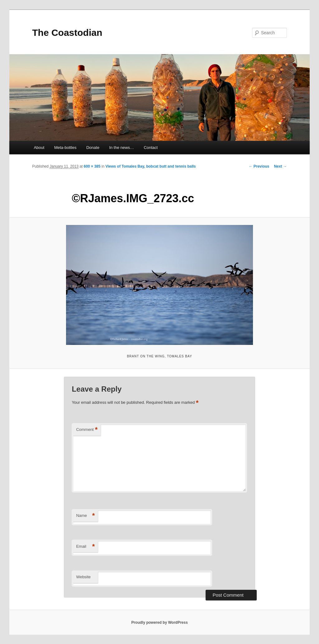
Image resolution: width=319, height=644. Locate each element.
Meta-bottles (65, 148)
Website (83, 577)
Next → (280, 166)
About (39, 148)
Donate (93, 148)
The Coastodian (67, 33)
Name (85, 516)
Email (85, 547)
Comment (87, 430)
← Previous (259, 166)
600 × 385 (92, 166)
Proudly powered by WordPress (159, 623)
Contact (151, 148)
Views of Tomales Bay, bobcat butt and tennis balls (150, 166)
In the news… (121, 148)
